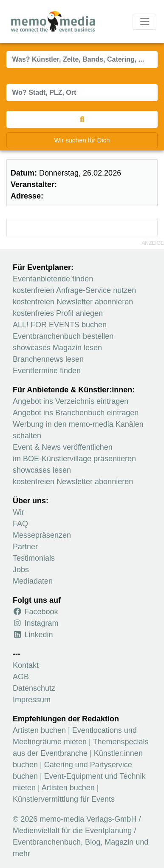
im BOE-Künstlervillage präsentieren (74, 459)
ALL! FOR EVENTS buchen (60, 325)
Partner (25, 547)
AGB (21, 677)
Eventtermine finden (47, 371)
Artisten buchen (39, 730)
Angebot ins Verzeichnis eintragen (71, 401)
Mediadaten (33, 581)
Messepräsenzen (42, 535)
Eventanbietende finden (53, 279)
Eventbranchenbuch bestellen (63, 336)
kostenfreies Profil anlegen (58, 313)
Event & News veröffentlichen (63, 447)
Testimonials (34, 558)
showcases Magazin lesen (57, 348)
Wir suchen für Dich (82, 140)
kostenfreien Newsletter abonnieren (73, 302)
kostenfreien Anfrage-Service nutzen (74, 290)
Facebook (35, 612)
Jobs (21, 570)
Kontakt (26, 665)
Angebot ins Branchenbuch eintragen (76, 413)
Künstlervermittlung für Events (64, 799)
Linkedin (33, 635)
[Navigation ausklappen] (144, 22)
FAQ (20, 524)
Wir (18, 512)
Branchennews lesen (48, 359)
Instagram (36, 623)
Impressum (32, 700)
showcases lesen (42, 470)
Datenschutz (34, 688)
